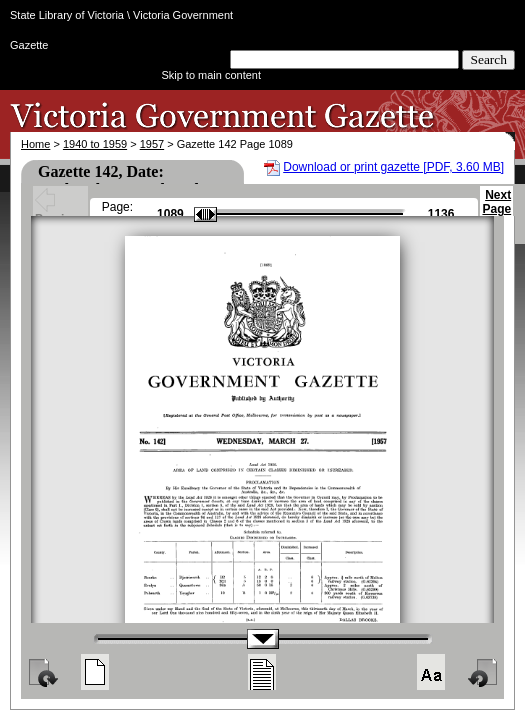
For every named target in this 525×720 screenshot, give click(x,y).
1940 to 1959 (95, 144)
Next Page (496, 211)
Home (35, 144)
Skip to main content (211, 75)
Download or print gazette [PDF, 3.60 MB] (393, 167)
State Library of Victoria (67, 15)
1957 (152, 144)
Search (488, 59)
